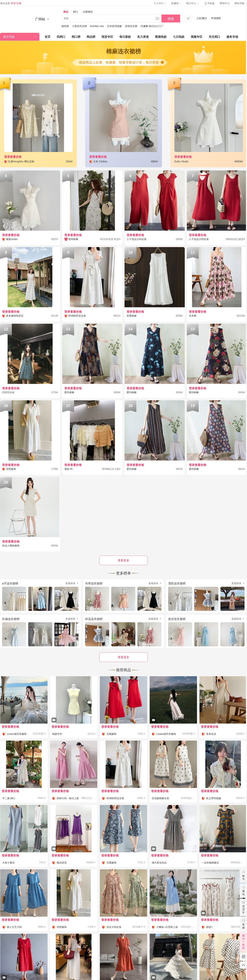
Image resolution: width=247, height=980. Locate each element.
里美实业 (211, 734)
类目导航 (9, 37)
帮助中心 (225, 3)
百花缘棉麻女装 (160, 798)
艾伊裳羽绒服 (114, 26)
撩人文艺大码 (14, 927)
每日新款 (125, 37)
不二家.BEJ (9, 798)
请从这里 (11, 3)
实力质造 (143, 37)
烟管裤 (65, 26)
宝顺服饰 (111, 734)
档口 (76, 12)
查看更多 (124, 657)
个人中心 (160, 3)
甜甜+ (209, 927)
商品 (66, 12)
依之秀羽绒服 (214, 798)
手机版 (209, 3)
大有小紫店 (9, 863)
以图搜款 (88, 12)
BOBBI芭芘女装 (115, 798)
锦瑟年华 (57, 734)
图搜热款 (161, 37)
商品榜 (91, 37)
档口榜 (76, 37)
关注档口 (214, 37)
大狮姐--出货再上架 (167, 927)
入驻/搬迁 (202, 18)
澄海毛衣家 (131, 26)
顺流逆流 (62, 863)
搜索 (171, 19)
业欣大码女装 (114, 927)
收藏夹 (176, 3)
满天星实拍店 (159, 863)
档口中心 (192, 3)
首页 (48, 37)
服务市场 (232, 37)
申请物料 (216, 18)
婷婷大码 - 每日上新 (68, 798)
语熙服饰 (62, 927)
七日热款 (179, 37)
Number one (97, 26)
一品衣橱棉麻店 (210, 863)
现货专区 (107, 37)
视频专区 (197, 37)
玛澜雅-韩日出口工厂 (152, 26)
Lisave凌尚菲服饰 (17, 734)
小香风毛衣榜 (79, 26)
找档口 (61, 37)
